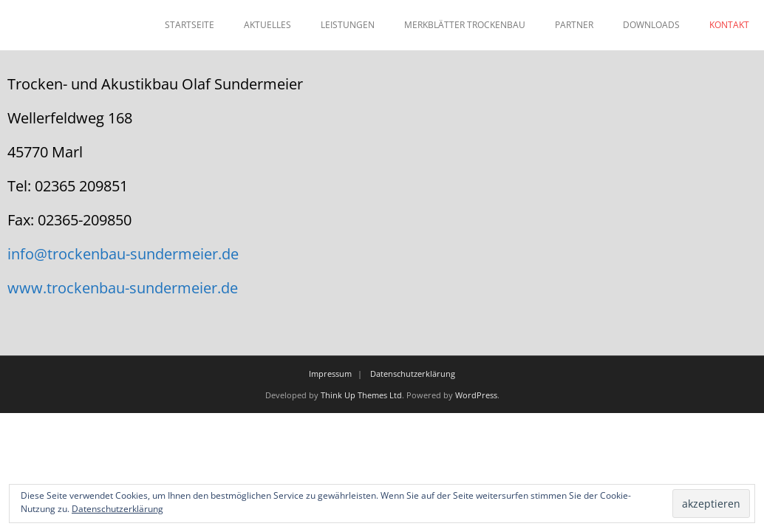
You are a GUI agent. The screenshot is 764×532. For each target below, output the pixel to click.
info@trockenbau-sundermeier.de (123, 254)
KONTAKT (729, 25)
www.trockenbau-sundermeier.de (123, 288)
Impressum (330, 374)
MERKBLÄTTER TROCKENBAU (465, 25)
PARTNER (574, 25)
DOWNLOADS (651, 25)
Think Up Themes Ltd (361, 395)
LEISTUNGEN (348, 25)
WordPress (476, 395)
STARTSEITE (190, 25)
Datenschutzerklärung (413, 374)
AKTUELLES (267, 25)
